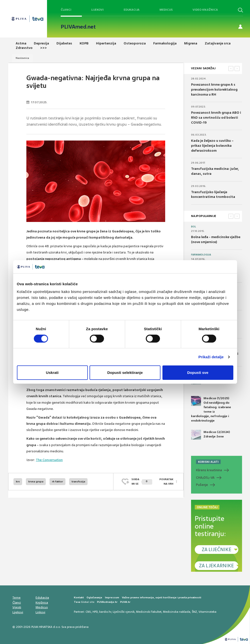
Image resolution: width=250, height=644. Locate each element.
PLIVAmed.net (78, 27)
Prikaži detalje (211, 357)
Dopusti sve (198, 373)
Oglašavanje (94, 597)
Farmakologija (201, 255)
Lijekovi (98, 10)
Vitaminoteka (207, 612)
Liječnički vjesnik (124, 612)
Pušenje (202, 485)
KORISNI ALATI (208, 462)
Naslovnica (22, 58)
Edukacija (132, 10)
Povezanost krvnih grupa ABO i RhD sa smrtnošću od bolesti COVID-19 (216, 117)
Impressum (112, 597)
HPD (95, 612)
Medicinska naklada (177, 612)
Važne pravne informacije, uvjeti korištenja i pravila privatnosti (162, 597)
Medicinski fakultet (149, 612)
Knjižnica (42, 603)
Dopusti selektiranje (125, 373)
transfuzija (78, 482)
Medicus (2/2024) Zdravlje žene (210, 435)
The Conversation (49, 460)
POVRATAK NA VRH (166, 482)
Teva (77, 602)
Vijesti (17, 607)
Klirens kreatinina (209, 470)
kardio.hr (105, 612)
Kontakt (79, 597)
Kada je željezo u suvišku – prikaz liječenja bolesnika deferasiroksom (212, 145)
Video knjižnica (205, 10)
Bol (194, 227)
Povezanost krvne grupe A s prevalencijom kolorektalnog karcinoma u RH (214, 89)
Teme (17, 598)
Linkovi (40, 612)
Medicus (166, 10)
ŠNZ (194, 612)
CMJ (88, 612)
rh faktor (57, 482)
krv (18, 482)
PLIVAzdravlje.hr (107, 602)
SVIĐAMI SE (142, 482)
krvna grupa (36, 482)
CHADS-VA (205, 478)
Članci (66, 10)
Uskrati (52, 373)
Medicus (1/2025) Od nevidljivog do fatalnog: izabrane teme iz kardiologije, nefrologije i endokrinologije (211, 409)
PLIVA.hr (125, 602)
